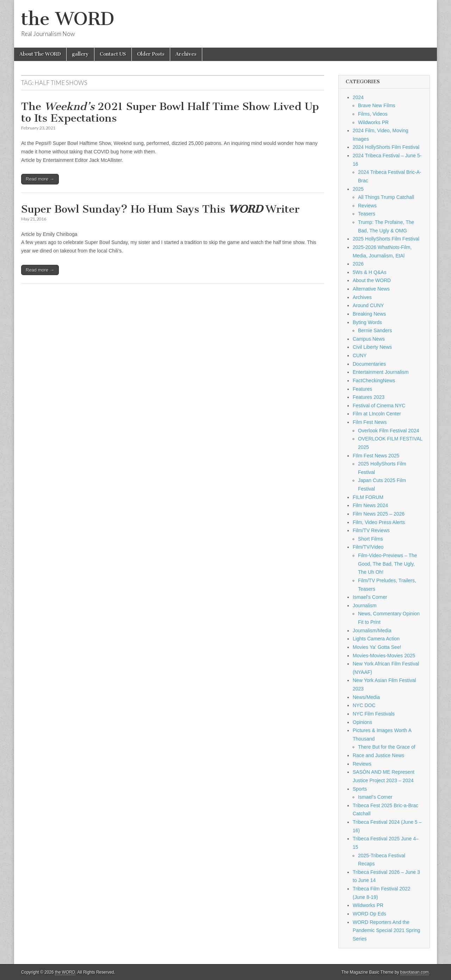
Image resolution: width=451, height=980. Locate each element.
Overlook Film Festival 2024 (389, 431)
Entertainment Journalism (381, 372)
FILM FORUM (368, 497)
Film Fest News (370, 422)
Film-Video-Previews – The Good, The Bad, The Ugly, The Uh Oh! (388, 564)
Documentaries (369, 364)
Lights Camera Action (376, 639)
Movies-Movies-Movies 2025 (384, 656)
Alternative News (371, 289)
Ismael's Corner (370, 597)
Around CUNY (368, 305)
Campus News (369, 339)
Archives (186, 54)
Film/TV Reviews (371, 530)
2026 (358, 264)
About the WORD (372, 280)
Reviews (367, 206)
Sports (360, 789)
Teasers (367, 214)
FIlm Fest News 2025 (376, 456)
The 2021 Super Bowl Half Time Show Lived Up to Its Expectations (170, 112)
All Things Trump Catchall (386, 197)
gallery (80, 54)
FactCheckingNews (374, 381)
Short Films (370, 539)
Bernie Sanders (375, 330)
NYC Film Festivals (374, 714)
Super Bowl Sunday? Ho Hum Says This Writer (160, 209)
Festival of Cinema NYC (379, 406)
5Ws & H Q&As (370, 272)
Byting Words (367, 322)
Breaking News (369, 314)
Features (362, 389)
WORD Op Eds (369, 914)
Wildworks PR (373, 122)
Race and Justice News (378, 755)
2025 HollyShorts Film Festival (386, 239)
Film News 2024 (370, 505)
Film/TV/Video (368, 547)
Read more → (40, 179)
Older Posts (151, 54)
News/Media (366, 697)
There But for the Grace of (387, 747)
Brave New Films (377, 105)
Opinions (362, 722)
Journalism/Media (372, 631)
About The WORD (40, 54)
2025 (358, 189)
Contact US (113, 54)
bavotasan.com (415, 972)
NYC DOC (364, 705)
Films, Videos (373, 114)
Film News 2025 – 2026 (379, 514)
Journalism (365, 605)
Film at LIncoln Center (377, 414)
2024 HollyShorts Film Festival (386, 147)
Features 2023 (369, 397)
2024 (358, 97)
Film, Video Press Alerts (379, 522)
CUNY (360, 355)
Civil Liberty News (372, 347)
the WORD (68, 19)
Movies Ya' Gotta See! (377, 647)
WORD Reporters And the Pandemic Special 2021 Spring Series (386, 930)
